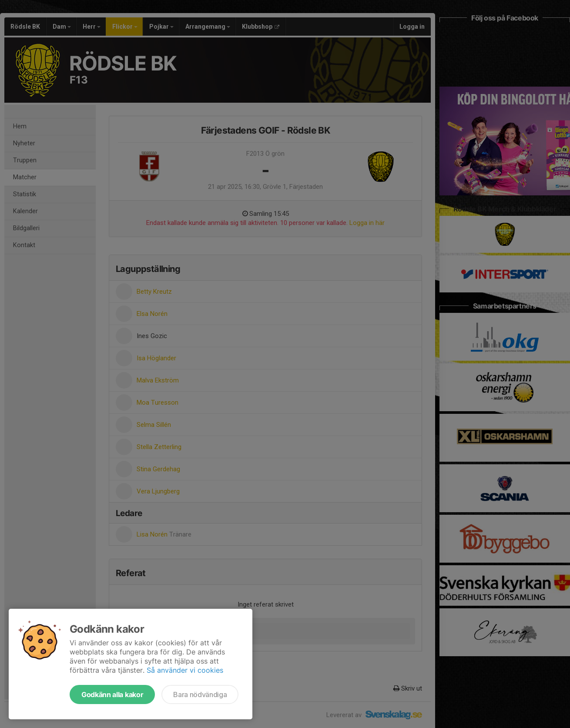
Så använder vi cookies (185, 670)
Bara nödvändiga (200, 694)
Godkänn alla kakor (112, 694)
